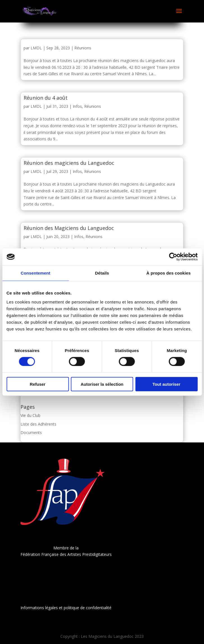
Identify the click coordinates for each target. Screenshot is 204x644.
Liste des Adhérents (38, 424)
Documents (31, 432)
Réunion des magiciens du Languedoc (69, 163)
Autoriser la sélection (102, 384)
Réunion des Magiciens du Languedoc (69, 228)
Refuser (38, 384)
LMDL (36, 48)
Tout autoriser (166, 384)
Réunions (83, 48)
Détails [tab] (102, 273)
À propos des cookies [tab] (169, 273)
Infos (77, 106)
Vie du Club (30, 415)
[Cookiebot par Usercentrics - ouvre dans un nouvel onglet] (173, 257)
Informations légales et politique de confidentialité (66, 608)
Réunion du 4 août (46, 98)
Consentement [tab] (35, 273)
